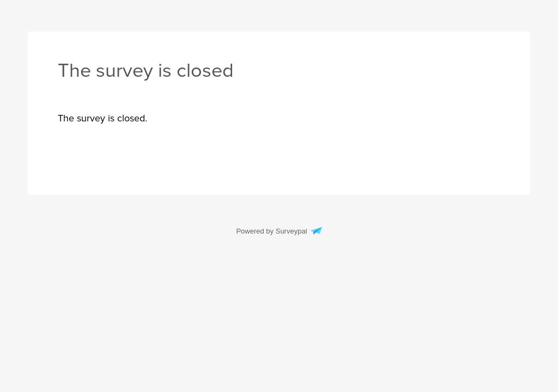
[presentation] (102, 118)
